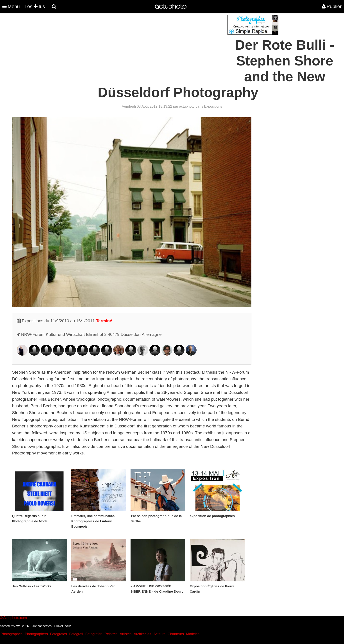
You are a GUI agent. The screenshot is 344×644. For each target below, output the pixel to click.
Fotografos (59, 634)
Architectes (142, 634)
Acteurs (159, 634)
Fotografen (94, 634)
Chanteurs (176, 634)
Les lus (35, 6)
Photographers (36, 634)
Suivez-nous (63, 626)
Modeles (193, 634)
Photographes (12, 634)
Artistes (126, 634)
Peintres (111, 634)
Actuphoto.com (15, 618)
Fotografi (76, 634)
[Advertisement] (145, 46)
